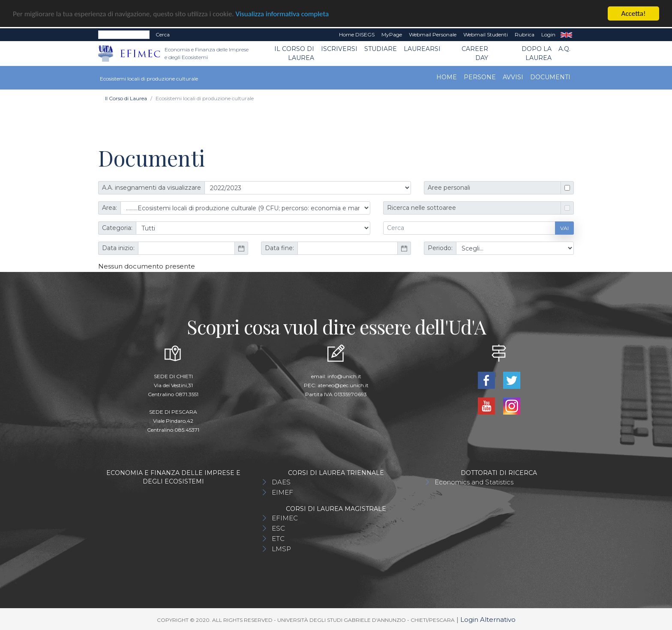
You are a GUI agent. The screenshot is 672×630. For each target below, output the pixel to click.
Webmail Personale (433, 34)
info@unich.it (344, 376)
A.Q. (564, 49)
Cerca (163, 34)
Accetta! (634, 13)
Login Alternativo (488, 620)
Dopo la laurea (537, 53)
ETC (278, 539)
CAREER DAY (475, 53)
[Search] (124, 35)
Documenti (550, 77)
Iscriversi (339, 49)
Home (447, 77)
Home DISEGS (357, 34)
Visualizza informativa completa (282, 13)
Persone (480, 77)
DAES (281, 482)
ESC (278, 528)
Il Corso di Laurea (294, 53)
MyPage (392, 34)
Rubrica (525, 34)
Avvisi (513, 77)
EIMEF (282, 492)
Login (548, 34)
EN (566, 35)
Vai (564, 228)
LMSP (281, 549)
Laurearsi (422, 49)
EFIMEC (285, 518)
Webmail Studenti (486, 34)
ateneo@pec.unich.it (343, 385)
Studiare (381, 49)
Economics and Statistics (474, 482)
